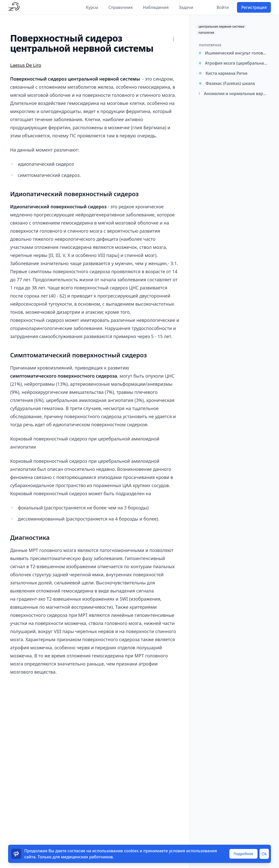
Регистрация (254, 7)
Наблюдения (156, 7)
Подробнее (243, 854)
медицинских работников (87, 857)
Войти (223, 7)
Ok (264, 854)
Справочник (121, 7)
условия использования (193, 851)
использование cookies (115, 851)
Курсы (92, 7)
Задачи (186, 7)
